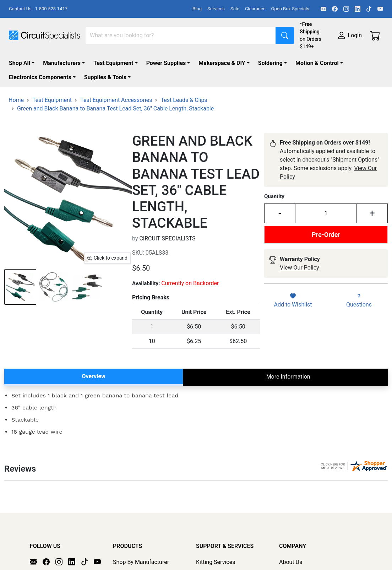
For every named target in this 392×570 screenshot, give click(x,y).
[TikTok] (369, 9)
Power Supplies (166, 63)
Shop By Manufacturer (141, 555)
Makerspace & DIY (222, 63)
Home (16, 100)
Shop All (20, 63)
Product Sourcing (218, 565)
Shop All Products (135, 565)
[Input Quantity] (326, 213)
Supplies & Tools (105, 77)
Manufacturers (62, 63)
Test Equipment (113, 63)
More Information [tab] (288, 377)
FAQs (286, 565)
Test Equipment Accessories (116, 100)
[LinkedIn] (358, 9)
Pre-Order (326, 235)
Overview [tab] (93, 376)
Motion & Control (317, 63)
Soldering (270, 63)
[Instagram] (346, 9)
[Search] (181, 36)
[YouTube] (380, 9)
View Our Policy (300, 268)
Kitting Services (216, 555)
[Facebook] (335, 9)
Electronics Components (40, 77)
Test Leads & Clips (184, 100)
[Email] (323, 9)
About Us (291, 555)
